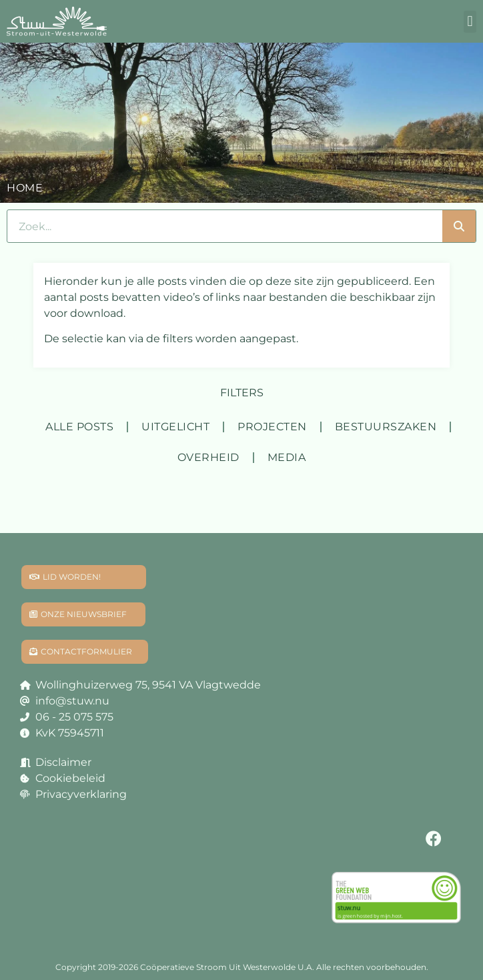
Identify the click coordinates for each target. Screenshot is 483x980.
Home (25, 188)
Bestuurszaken (386, 427)
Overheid (208, 457)
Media (287, 457)
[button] (470, 22)
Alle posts (79, 427)
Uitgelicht (175, 427)
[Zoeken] (459, 226)
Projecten (272, 427)
